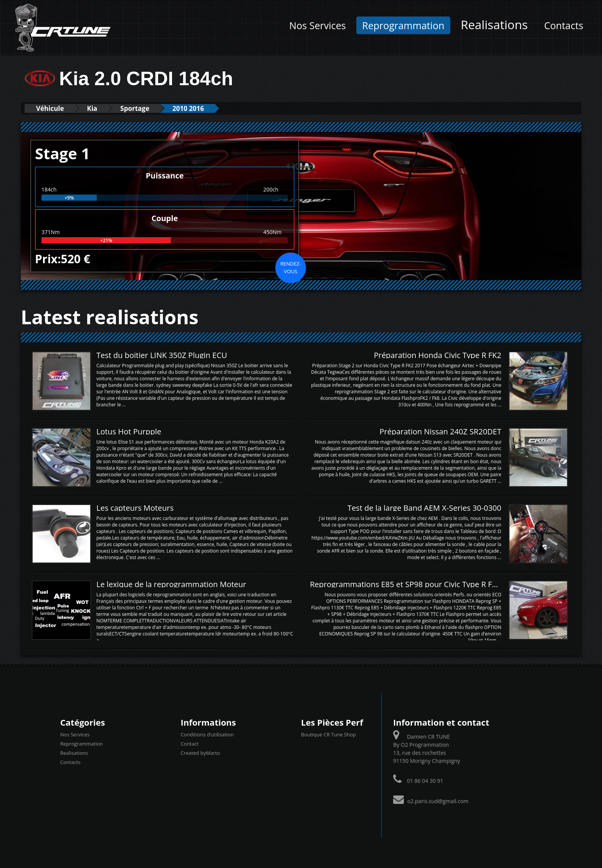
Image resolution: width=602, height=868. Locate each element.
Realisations (494, 24)
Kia (92, 108)
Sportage (135, 108)
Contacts (564, 25)
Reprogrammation (403, 25)
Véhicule (50, 108)
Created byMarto (200, 753)
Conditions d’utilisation (207, 734)
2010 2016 (188, 108)
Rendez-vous (291, 267)
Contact (189, 744)
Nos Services (317, 25)
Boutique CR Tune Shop (328, 734)
